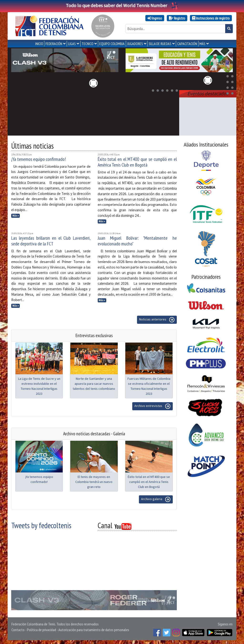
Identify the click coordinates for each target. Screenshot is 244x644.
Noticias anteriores (157, 320)
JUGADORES (135, 44)
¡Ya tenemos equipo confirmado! (38, 159)
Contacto (18, 630)
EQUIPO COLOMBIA (112, 44)
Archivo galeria (156, 499)
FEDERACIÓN (54, 44)
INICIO (39, 44)
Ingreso (155, 18)
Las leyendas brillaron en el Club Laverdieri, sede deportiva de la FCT (51, 241)
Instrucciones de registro (211, 18)
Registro (177, 18)
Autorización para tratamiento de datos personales (94, 630)
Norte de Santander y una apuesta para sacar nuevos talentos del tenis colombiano (94, 384)
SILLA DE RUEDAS (160, 44)
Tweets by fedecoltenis (41, 525)
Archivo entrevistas (152, 406)
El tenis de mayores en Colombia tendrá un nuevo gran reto (94, 482)
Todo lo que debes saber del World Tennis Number (122, 5)
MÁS (202, 44)
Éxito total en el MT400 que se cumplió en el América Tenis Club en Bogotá (137, 162)
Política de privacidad (41, 630)
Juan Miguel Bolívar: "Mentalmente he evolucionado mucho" (137, 241)
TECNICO (87, 44)
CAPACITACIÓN (187, 44)
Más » (16, 216)
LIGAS (72, 44)
